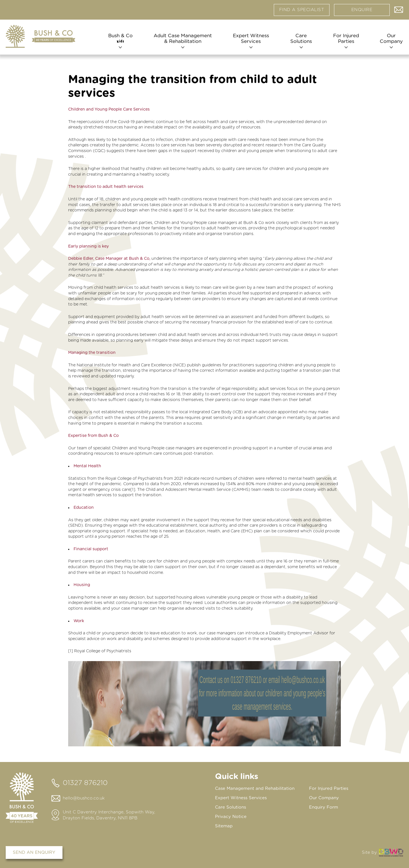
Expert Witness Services (251, 39)
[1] (133, 490)
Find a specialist (302, 10)
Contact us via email (399, 9)
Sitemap (224, 826)
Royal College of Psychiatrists (103, 651)
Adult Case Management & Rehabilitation (182, 39)
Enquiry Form (324, 807)
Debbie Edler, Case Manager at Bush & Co (109, 259)
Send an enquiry (34, 853)
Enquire (362, 10)
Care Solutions (301, 39)
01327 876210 (85, 783)
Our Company (391, 39)
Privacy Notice (231, 817)
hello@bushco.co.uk (84, 798)
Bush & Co (120, 39)
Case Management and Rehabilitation (255, 789)
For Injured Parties (346, 39)
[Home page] (40, 37)
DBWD (391, 853)
